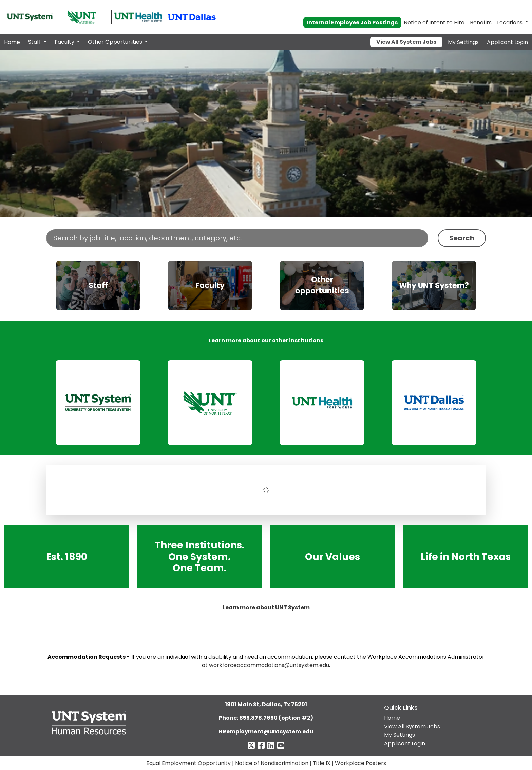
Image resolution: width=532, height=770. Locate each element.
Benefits (481, 23)
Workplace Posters (360, 763)
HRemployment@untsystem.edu (266, 732)
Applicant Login (507, 42)
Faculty (65, 42)
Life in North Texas (465, 556)
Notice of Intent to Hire (434, 23)
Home (12, 42)
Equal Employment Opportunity (188, 763)
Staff (35, 42)
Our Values (332, 556)
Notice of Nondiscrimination (272, 763)
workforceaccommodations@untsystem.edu (269, 665)
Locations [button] (510, 23)
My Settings (463, 42)
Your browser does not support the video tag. (266, 133)
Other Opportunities (116, 42)
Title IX (322, 763)
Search (462, 238)
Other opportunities (322, 285)
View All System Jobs (406, 42)
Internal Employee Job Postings (352, 23)
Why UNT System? (434, 285)
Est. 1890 (67, 556)
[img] (98, 285)
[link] (98, 403)
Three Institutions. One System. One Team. (200, 556)
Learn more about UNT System (266, 607)
